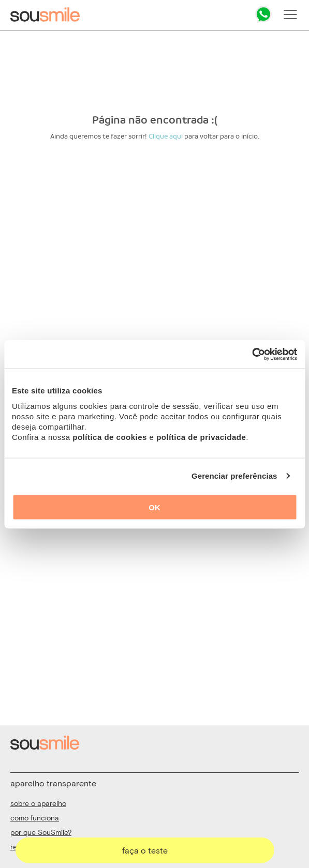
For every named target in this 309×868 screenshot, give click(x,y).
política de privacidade (201, 437)
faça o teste (145, 850)
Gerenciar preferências (234, 476)
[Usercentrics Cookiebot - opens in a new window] (252, 354)
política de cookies (110, 437)
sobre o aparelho (38, 803)
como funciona (35, 818)
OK (154, 507)
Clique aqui (166, 136)
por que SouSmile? (41, 832)
